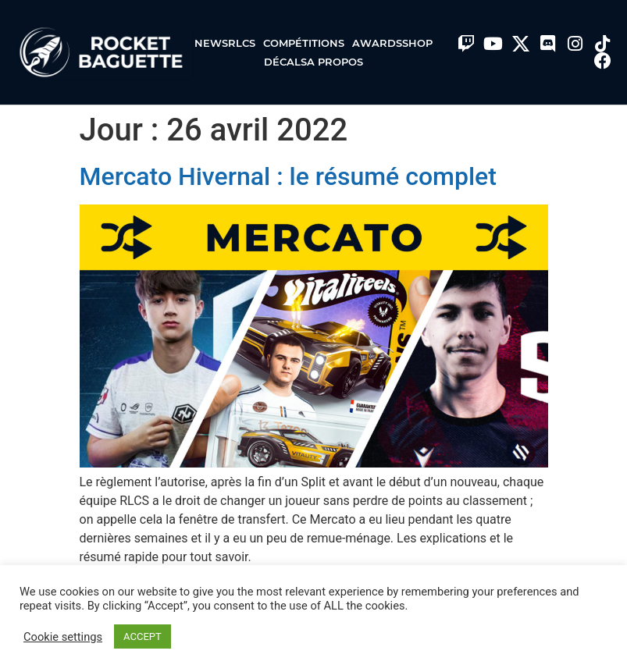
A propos (335, 62)
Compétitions (308, 43)
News (211, 43)
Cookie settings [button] (63, 637)
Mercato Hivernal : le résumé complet (288, 176)
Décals (285, 62)
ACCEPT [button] (142, 636)
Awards (377, 43)
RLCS (246, 43)
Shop (417, 43)
